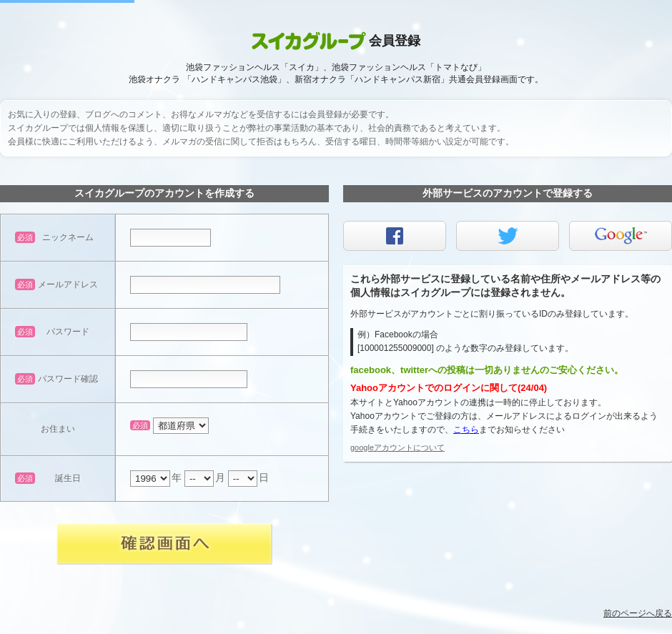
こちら (466, 430)
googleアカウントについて (397, 447)
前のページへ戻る (638, 613)
